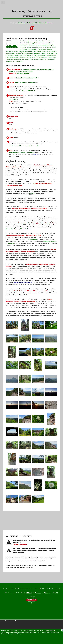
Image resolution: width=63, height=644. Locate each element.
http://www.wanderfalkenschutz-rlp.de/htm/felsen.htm (23, 146)
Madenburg (28, 229)
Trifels (21, 229)
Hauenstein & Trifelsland (22, 73)
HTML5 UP (29, 593)
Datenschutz (48, 593)
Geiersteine (32, 194)
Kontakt (56, 593)
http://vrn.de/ (13, 99)
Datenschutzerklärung (14, 634)
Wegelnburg (11, 243)
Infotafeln (48, 45)
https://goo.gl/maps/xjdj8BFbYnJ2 (25, 91)
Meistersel (8, 229)
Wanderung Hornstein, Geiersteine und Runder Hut (22, 152)
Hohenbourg (53, 241)
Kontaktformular (31, 561)
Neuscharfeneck (15, 229)
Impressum (39, 593)
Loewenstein (46, 241)
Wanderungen (22, 23)
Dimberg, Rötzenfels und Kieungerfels (41, 23)
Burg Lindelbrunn (32, 239)
